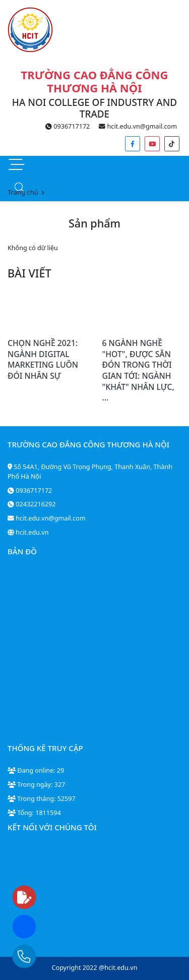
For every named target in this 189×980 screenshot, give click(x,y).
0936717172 (68, 126)
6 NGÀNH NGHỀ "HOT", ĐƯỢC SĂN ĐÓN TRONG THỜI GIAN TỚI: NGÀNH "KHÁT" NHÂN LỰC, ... (138, 370)
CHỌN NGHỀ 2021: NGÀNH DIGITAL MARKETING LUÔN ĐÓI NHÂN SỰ (43, 359)
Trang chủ (23, 192)
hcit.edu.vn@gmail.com (138, 126)
